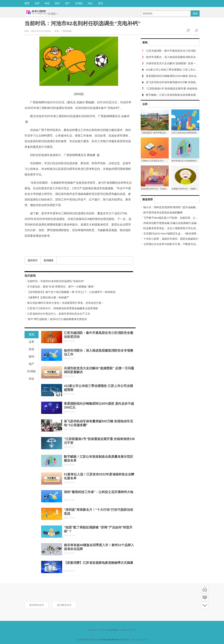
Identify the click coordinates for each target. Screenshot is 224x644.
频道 (205, 597)
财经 (57, 3)
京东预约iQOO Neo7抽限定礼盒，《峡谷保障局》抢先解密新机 (180, 233)
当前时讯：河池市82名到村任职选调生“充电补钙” (56, 281)
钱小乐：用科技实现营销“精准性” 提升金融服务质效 (173, 207)
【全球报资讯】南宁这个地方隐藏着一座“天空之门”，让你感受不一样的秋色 (71, 292)
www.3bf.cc (113, 630)
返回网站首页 (37, 605)
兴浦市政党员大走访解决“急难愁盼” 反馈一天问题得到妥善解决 (183, 63)
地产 (68, 3)
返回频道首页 (64, 605)
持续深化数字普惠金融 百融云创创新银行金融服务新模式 (176, 223)
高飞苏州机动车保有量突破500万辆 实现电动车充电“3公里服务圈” (184, 82)
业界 (37, 3)
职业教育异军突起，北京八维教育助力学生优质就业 (174, 228)
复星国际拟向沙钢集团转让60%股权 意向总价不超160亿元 (180, 76)
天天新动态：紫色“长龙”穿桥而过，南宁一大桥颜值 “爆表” (61, 287)
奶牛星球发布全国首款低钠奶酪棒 (163, 212)
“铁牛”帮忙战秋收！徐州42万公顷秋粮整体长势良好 (57, 319)
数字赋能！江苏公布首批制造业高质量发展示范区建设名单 (180, 95)
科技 (47, 3)
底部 (205, 605)
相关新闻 (30, 276)
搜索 (195, 13)
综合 (90, 3)
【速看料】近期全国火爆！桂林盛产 (48, 297)
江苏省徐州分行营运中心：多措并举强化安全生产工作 (59, 314)
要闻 (27, 3)
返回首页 (33, 260)
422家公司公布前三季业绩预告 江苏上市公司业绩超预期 (179, 70)
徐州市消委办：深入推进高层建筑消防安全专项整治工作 (179, 57)
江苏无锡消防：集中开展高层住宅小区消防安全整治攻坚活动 (181, 51)
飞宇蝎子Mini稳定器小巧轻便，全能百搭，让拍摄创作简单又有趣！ (183, 218)
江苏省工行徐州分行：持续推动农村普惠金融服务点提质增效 (63, 308)
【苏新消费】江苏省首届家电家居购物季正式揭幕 (99, 563)
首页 (205, 589)
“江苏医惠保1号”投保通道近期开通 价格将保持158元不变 (179, 89)
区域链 (79, 3)
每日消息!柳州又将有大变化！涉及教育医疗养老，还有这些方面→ (66, 303)
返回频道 (48, 260)
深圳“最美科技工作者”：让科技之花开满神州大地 (99, 492)
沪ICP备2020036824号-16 (110, 640)
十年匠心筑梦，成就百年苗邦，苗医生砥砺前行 (171, 239)
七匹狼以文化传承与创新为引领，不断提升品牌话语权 (175, 244)
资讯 (100, 3)
